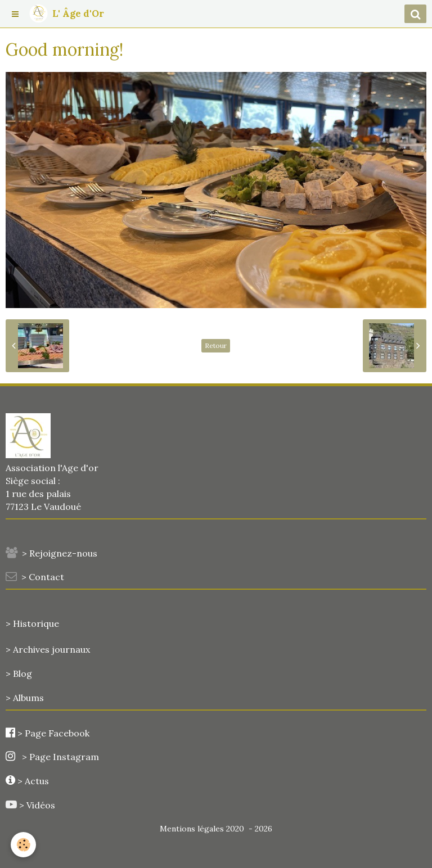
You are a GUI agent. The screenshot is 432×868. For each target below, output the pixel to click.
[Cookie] (24, 845)
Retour (216, 345)
